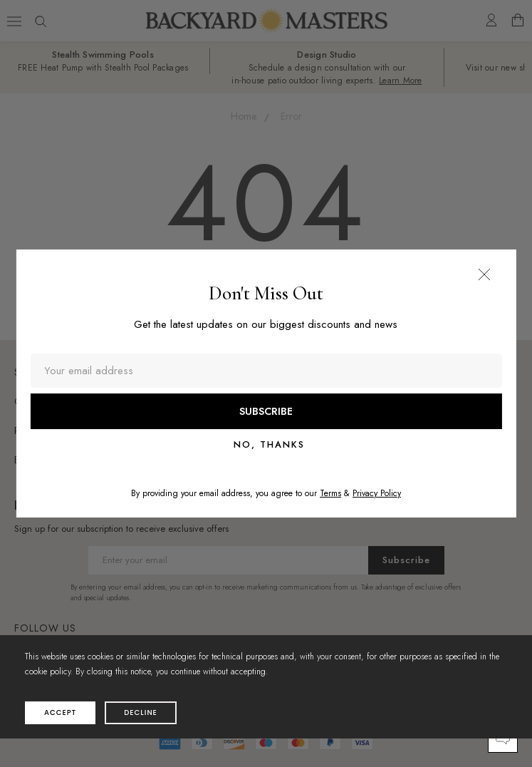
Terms (330, 493)
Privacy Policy (377, 493)
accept (60, 712)
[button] (484, 274)
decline (141, 712)
